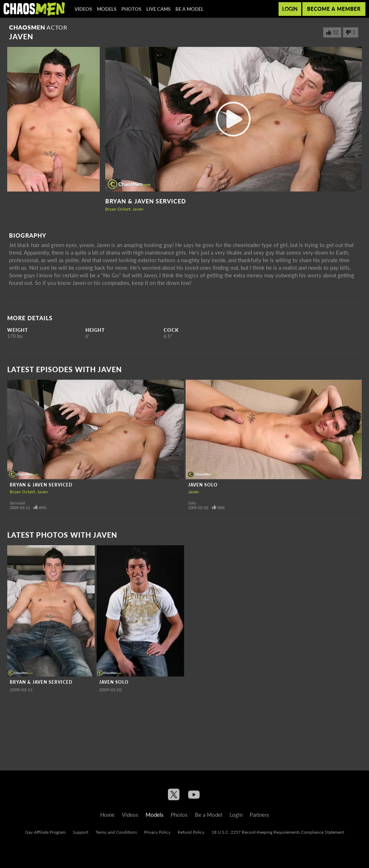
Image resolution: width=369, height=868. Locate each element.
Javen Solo (203, 485)
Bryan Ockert (118, 209)
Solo (192, 503)
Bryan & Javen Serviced (146, 201)
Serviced (17, 503)
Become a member (334, 9)
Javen (138, 209)
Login (290, 9)
